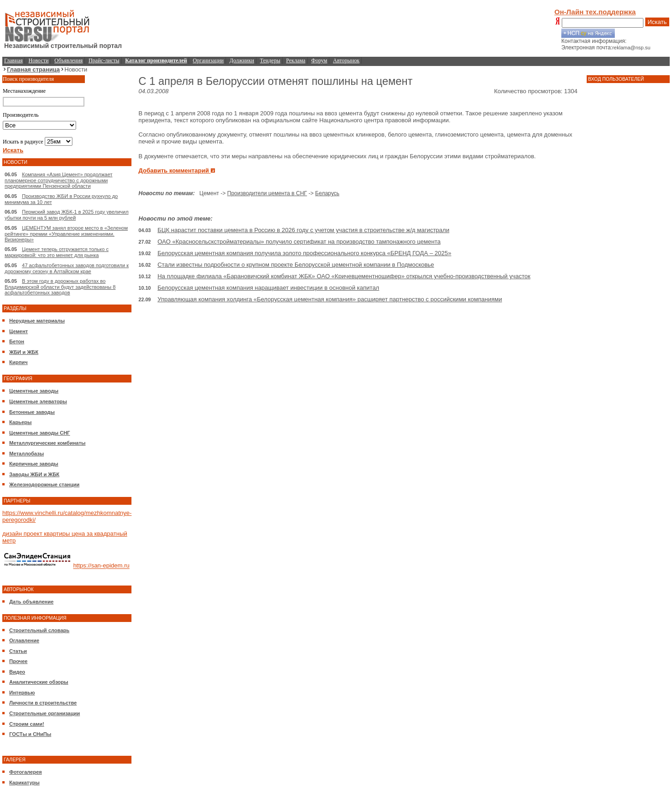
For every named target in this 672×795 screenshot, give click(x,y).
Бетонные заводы (32, 412)
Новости (39, 60)
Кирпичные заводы (34, 464)
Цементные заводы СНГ (40, 433)
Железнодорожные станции (44, 484)
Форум (319, 60)
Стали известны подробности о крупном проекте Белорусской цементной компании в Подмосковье (296, 265)
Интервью (22, 693)
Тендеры (270, 60)
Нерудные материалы (37, 321)
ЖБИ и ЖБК (24, 352)
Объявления (68, 60)
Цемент (18, 331)
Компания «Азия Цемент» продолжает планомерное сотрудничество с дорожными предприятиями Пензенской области (59, 180)
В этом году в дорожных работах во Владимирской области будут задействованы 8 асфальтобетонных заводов (60, 287)
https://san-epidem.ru (101, 566)
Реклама (296, 60)
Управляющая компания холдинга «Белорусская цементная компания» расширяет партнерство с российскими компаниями (330, 299)
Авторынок (346, 60)
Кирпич (18, 362)
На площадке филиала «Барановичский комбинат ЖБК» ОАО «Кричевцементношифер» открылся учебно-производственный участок (344, 276)
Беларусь (327, 193)
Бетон (17, 341)
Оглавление (24, 640)
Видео (17, 672)
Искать (657, 22)
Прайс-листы (104, 60)
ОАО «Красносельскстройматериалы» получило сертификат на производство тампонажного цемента (299, 242)
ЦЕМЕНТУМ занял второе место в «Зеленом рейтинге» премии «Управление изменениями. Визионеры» (66, 234)
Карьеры (21, 422)
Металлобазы (27, 454)
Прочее (18, 661)
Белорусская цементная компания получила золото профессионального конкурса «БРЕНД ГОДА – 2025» (304, 253)
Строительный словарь (39, 630)
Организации (208, 60)
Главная (13, 60)
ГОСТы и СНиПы (30, 734)
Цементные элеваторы (38, 401)
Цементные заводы (34, 391)
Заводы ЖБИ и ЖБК (34, 474)
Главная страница (33, 69)
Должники (242, 60)
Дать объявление (31, 602)
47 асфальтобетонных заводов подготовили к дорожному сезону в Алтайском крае (67, 268)
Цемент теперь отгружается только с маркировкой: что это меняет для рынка (56, 252)
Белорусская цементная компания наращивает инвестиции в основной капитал (268, 288)
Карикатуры (24, 783)
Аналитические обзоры (39, 682)
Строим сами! (27, 724)
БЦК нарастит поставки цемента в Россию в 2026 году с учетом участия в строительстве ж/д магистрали (303, 230)
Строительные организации (45, 713)
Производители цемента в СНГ (267, 193)
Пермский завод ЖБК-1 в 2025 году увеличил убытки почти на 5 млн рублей (67, 215)
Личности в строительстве (43, 703)
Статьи (18, 651)
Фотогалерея (26, 772)
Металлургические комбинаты (47, 443)
